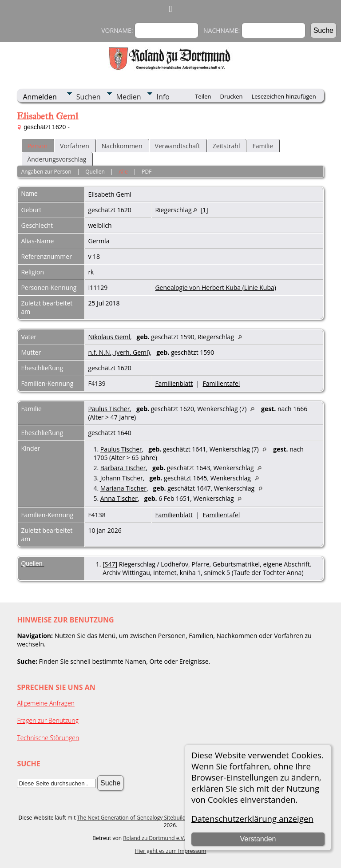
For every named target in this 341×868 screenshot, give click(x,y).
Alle (123, 172)
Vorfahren (75, 146)
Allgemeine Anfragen (46, 703)
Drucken (231, 96)
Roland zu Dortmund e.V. (154, 838)
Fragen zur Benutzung (48, 720)
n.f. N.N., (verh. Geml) (119, 352)
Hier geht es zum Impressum (171, 851)
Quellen (95, 172)
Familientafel (222, 383)
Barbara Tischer (123, 468)
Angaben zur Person (46, 172)
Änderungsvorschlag (57, 159)
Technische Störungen (48, 738)
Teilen (203, 96)
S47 (110, 564)
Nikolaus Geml (109, 337)
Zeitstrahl (226, 146)
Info (163, 97)
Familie (262, 146)
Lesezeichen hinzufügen (284, 96)
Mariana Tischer (123, 488)
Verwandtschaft (178, 146)
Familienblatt (174, 383)
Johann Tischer (122, 478)
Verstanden (258, 839)
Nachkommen (122, 146)
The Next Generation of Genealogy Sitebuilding (135, 818)
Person (37, 146)
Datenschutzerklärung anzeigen (252, 818)
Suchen (89, 97)
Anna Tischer (119, 498)
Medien (129, 97)
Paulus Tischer (109, 409)
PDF (147, 172)
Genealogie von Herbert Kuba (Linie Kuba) (216, 287)
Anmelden (40, 97)
